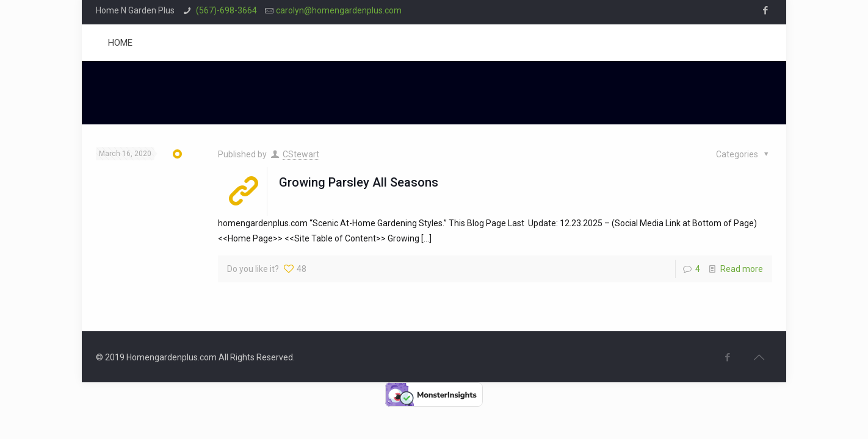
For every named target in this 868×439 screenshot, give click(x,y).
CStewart (301, 154)
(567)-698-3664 (226, 10)
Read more (742, 269)
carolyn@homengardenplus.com (339, 10)
